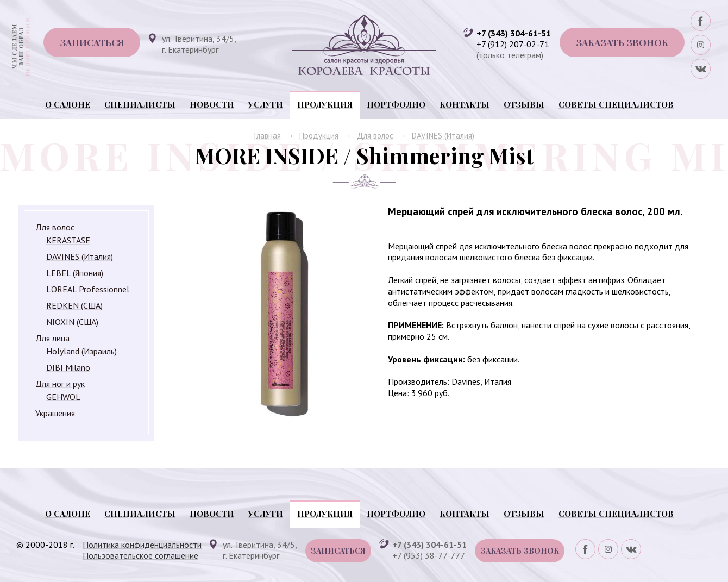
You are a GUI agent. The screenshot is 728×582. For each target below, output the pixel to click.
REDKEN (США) (74, 305)
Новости (212, 104)
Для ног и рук (60, 384)
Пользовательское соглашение (140, 555)
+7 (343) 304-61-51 (514, 33)
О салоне (68, 104)
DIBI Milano (68, 367)
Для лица (52, 338)
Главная (268, 136)
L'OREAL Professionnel (88, 289)
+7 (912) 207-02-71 (513, 44)
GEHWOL (63, 397)
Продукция (325, 104)
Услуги (266, 104)
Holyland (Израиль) (81, 351)
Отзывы (524, 104)
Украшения (55, 413)
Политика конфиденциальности (142, 545)
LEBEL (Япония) (75, 273)
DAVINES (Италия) (443, 136)
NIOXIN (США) (72, 322)
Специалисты (140, 104)
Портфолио (396, 104)
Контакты (465, 104)
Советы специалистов (616, 104)
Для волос (375, 136)
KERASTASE (68, 240)
